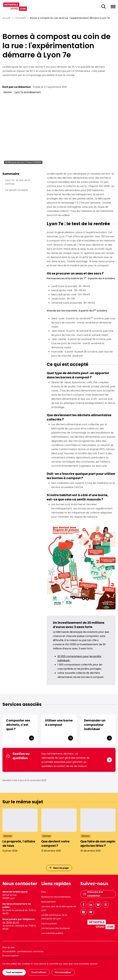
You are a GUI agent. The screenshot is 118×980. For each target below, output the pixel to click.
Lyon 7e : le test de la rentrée (18, 182)
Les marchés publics (52, 933)
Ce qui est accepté (17, 190)
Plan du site (9, 947)
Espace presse (49, 924)
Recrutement (49, 902)
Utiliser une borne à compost (59, 723)
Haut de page (59, 868)
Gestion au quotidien (18, 756)
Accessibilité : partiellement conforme (23, 951)
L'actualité (20, 18)
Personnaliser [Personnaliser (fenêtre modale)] (63, 972)
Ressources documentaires (56, 897)
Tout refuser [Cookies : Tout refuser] (39, 972)
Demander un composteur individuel (95, 725)
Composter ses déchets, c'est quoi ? (18, 725)
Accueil (6, 18)
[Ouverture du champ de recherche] (104, 7)
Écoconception (11, 956)
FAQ (43, 892)
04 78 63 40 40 (11, 922)
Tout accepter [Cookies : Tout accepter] (14, 972)
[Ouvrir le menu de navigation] (113, 6)
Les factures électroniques (56, 928)
